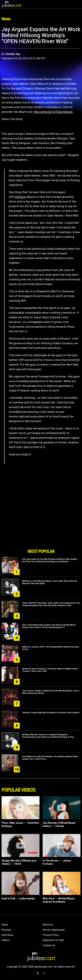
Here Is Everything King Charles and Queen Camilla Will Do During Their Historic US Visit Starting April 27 (49, 626)
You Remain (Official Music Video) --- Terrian (59, 824)
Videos (6, 940)
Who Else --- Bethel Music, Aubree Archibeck (59, 900)
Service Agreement (54, 930)
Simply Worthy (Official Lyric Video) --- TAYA (19, 862)
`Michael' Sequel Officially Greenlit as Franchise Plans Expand (51, 713)
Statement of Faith (53, 940)
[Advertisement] (41, 533)
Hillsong (20, 197)
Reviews (6, 930)
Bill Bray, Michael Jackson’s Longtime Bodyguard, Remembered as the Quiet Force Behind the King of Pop (48, 736)
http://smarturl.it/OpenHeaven (53, 112)
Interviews (8, 935)
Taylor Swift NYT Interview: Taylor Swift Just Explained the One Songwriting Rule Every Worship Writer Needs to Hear (51, 604)
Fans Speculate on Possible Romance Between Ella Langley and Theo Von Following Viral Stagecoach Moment (50, 560)
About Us (48, 925)
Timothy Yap (12, 54)
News (5, 925)
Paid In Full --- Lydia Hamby (18, 898)
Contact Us (49, 945)
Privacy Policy (51, 935)
